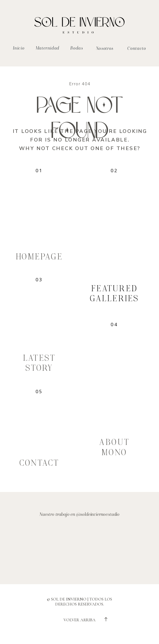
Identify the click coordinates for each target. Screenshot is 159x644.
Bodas (77, 48)
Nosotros (105, 48)
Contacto (137, 48)
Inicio (19, 48)
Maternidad (48, 48)
